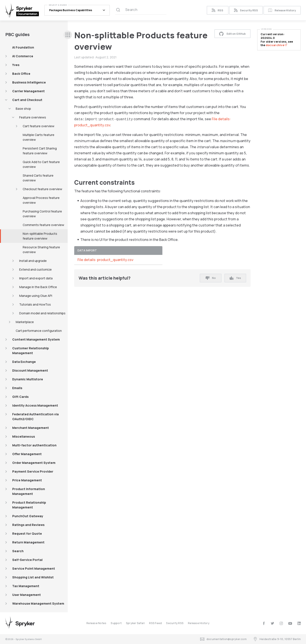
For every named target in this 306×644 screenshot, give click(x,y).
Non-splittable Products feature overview (40, 236)
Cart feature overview (39, 126)
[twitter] (272, 623)
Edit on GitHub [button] (232, 34)
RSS (217, 10)
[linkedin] (299, 623)
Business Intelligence (29, 82)
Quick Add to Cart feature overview (41, 164)
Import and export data (36, 278)
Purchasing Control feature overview (42, 214)
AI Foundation (23, 47)
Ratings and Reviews (28, 525)
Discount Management (30, 370)
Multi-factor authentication (34, 445)
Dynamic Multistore (28, 379)
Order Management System (34, 463)
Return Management (28, 542)
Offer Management (27, 454)
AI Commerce (23, 56)
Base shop (23, 109)
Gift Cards (20, 397)
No (211, 278)
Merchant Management (31, 428)
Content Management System (36, 339)
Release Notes (96, 623)
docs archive (277, 45)
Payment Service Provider (33, 471)
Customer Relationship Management (31, 351)
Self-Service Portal (27, 560)
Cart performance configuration (39, 331)
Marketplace (25, 322)
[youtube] (290, 623)
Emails (17, 388)
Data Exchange (24, 362)
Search (18, 551)
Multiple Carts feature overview (39, 137)
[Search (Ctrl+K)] (141, 10)
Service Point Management (34, 568)
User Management (27, 595)
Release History (282, 10)
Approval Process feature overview (41, 200)
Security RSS (246, 10)
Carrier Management (28, 91)
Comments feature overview (43, 225)
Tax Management (26, 586)
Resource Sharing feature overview (41, 250)
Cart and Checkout (27, 100)
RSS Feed (155, 623)
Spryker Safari (135, 623)
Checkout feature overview (42, 189)
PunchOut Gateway (28, 516)
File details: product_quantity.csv (105, 260)
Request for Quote (27, 533)
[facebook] (264, 623)
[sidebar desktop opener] (68, 35)
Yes (235, 278)
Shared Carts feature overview (38, 178)
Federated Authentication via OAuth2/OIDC (35, 417)
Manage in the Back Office (38, 287)
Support (116, 623)
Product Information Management (29, 491)
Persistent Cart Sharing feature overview (40, 151)
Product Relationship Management (29, 505)
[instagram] (281, 623)
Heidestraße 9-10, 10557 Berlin (277, 639)
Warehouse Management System (38, 603)
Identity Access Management (35, 405)
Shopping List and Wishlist (33, 577)
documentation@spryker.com (223, 639)
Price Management (27, 480)
